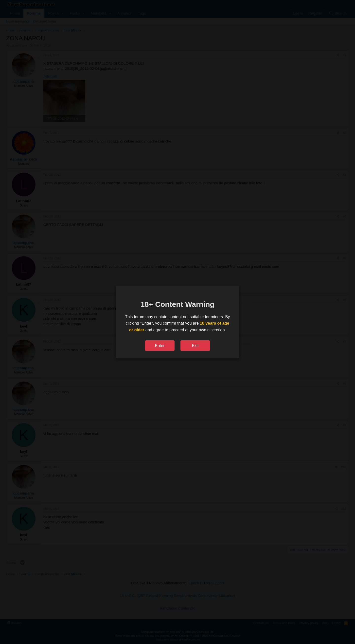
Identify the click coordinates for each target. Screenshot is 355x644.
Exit (195, 346)
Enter (160, 346)
